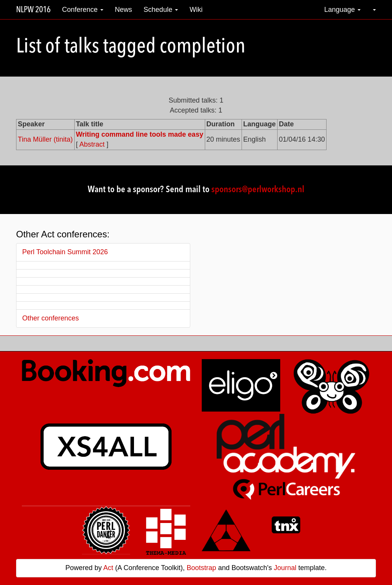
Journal (285, 568)
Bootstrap (202, 568)
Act (108, 568)
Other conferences (51, 318)
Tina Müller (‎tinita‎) (45, 139)
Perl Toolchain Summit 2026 (65, 252)
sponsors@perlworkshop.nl (258, 190)
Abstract (92, 144)
